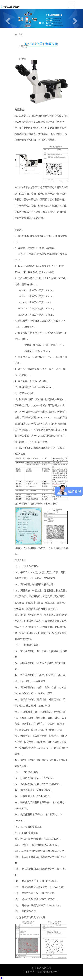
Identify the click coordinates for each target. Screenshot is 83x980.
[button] (6, 19)
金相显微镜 (24, 71)
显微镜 (22, 59)
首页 (21, 34)
